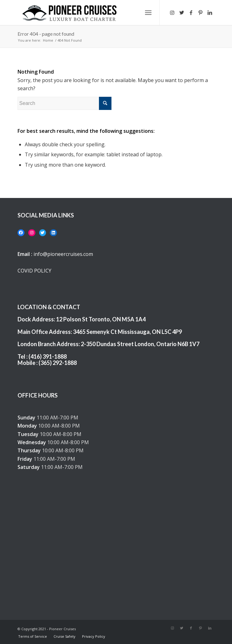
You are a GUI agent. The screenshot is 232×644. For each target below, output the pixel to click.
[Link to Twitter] (182, 13)
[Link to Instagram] (172, 13)
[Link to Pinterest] (200, 13)
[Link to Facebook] (191, 13)
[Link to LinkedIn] (210, 13)
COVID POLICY (34, 271)
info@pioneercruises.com (63, 254)
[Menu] (148, 13)
